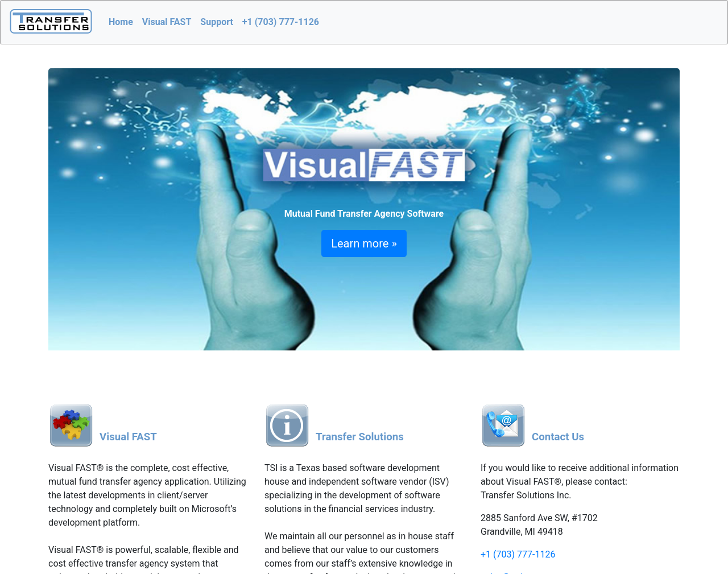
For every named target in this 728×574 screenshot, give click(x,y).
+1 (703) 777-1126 (281, 22)
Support (217, 22)
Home (121, 22)
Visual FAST (167, 22)
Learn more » (364, 243)
